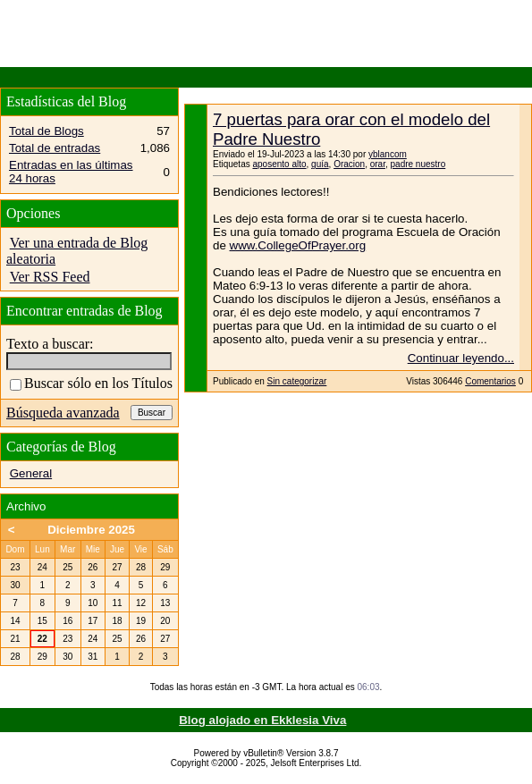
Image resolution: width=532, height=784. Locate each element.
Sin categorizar (297, 381)
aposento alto (279, 164)
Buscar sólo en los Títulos (91, 383)
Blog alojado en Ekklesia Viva (262, 720)
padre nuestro (418, 164)
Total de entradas (55, 148)
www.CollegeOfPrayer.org (298, 245)
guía (320, 164)
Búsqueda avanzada (63, 413)
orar (378, 164)
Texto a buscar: (50, 344)
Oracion (349, 164)
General (31, 473)
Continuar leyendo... (461, 358)
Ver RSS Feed (50, 277)
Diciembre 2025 (91, 530)
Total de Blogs (46, 131)
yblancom (388, 154)
